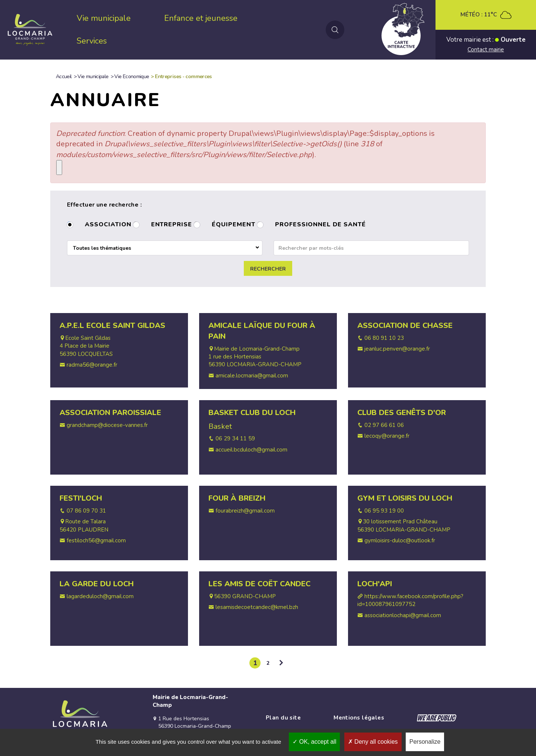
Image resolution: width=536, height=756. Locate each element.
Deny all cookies (373, 742)
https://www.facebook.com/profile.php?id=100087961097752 (410, 600)
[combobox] (165, 248)
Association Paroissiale (110, 413)
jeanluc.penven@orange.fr (397, 349)
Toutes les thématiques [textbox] (102, 248)
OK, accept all (314, 742)
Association (108, 225)
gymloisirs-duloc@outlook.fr (400, 540)
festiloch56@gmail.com (96, 540)
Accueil (64, 76)
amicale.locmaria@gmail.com (252, 376)
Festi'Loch (81, 498)
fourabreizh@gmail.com (245, 511)
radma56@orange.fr (92, 365)
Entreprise (172, 225)
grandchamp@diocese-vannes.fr (107, 425)
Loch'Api (375, 584)
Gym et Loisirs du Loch (405, 498)
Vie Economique (132, 76)
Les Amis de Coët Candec (259, 584)
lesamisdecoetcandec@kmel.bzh (257, 607)
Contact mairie (486, 50)
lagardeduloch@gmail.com (100, 596)
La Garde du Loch (97, 584)
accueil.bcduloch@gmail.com (251, 450)
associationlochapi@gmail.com (403, 615)
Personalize (425, 742)
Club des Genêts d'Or (402, 413)
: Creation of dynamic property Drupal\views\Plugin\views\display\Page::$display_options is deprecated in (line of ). (245, 144)
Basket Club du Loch (252, 413)
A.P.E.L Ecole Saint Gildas (112, 326)
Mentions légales (359, 718)
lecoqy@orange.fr (387, 436)
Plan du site (283, 718)
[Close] (59, 168)
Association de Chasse (405, 326)
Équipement (234, 225)
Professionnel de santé (320, 225)
